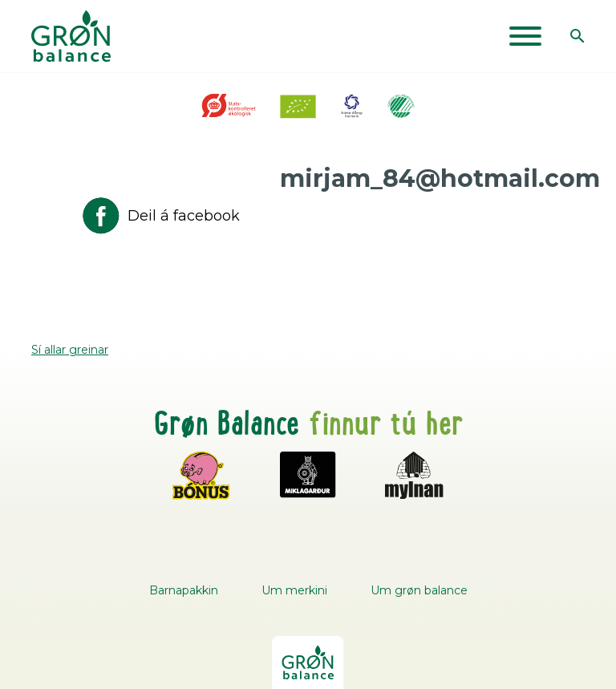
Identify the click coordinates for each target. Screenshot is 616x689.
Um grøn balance (419, 590)
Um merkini (294, 590)
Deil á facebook (160, 216)
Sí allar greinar (70, 350)
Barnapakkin (184, 590)
